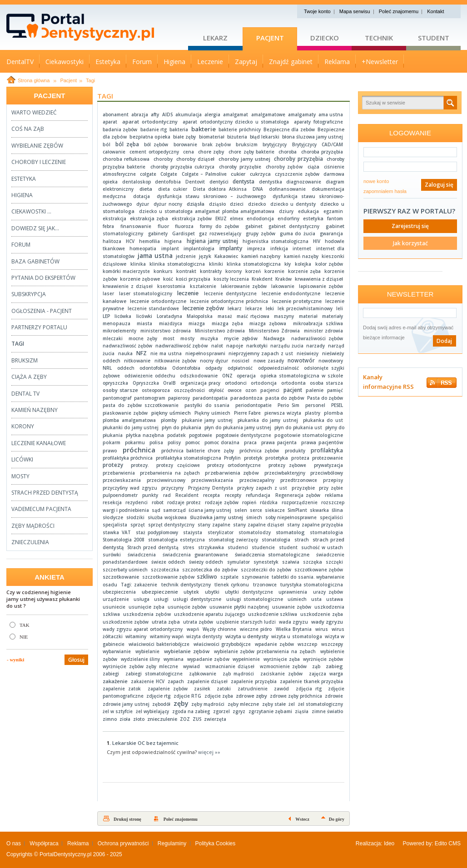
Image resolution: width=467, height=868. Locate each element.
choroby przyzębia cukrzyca (182, 167)
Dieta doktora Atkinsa (220, 189)
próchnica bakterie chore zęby (198, 451)
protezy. (140, 465)
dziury (286, 211)
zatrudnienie (253, 689)
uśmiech (297, 599)
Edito (441, 843)
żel (292, 704)
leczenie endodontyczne (291, 293)
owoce (235, 390)
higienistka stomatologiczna (276, 241)
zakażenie (115, 681)
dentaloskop (137, 182)
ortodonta (293, 383)
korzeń (253, 271)
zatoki (224, 689)
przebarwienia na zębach (170, 473)
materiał (308, 316)
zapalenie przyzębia (254, 681)
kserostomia (171, 286)
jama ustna (155, 255)
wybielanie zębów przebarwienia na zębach (265, 651)
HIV (317, 241)
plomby (169, 420)
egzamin (333, 211)
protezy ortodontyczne (234, 465)
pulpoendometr (120, 495)
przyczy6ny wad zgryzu (130, 488)
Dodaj (444, 341)
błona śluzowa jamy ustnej (313, 137)
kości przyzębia (193, 279)
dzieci (237, 204)
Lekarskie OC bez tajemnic (145, 743)
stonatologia (276, 540)
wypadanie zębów (208, 659)
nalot (217, 346)
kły (288, 264)
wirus (322, 629)
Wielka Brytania (294, 629)
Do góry (337, 819)
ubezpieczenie (160, 592)
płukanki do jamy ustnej (131, 427)
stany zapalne (214, 525)
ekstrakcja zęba (149, 218)
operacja (246, 376)
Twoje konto (317, 11)
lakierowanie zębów (244, 286)
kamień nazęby (301, 256)
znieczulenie (162, 719)
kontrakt (186, 271)
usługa (142, 599)
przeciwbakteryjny (285, 473)
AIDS (167, 114)
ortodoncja (264, 383)
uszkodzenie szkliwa (273, 614)
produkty (295, 451)
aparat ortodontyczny (150, 122)
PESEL (337, 405)
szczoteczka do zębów (210, 570)
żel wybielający (152, 711)
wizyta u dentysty (247, 636)
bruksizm (247, 144)
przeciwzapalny (257, 480)
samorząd (174, 510)
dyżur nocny (168, 204)
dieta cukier (173, 189)
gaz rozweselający (220, 233)
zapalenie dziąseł (208, 681)
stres (189, 547)
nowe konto (376, 181)
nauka (125, 353)
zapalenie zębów (168, 689)
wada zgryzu (293, 622)
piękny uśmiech (171, 413)
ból (107, 144)
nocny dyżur (214, 361)
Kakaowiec (226, 256)
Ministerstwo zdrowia (220, 331)
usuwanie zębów (292, 607)
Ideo (389, 843)
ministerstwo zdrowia (166, 331)
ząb (316, 666)
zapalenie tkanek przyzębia (311, 681)
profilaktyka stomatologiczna (189, 458)
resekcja (112, 502)
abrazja (140, 114)
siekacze (275, 510)
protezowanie (328, 458)
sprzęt (138, 525)
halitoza (112, 241)
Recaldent (187, 495)
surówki (112, 555)
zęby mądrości (208, 704)
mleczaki (113, 338)
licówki (144, 316)
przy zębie (331, 488)
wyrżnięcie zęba (282, 659)
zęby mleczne (243, 704)
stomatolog (290, 532)
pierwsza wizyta (283, 413)
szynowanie (255, 577)
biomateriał (212, 137)
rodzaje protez (184, 502)
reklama (334, 495)
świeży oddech (206, 562)
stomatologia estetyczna (176, 540)
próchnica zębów (259, 451)
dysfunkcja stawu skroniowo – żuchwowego (211, 196)
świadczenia (142, 555)
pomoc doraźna (222, 442)
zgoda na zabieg (191, 711)
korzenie (274, 271)
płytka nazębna (145, 435)
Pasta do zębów (325, 398)
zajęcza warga (326, 674)
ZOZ (185, 719)
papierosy (179, 398)
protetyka (277, 458)
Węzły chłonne (219, 629)
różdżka (269, 502)
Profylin (232, 458)
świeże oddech (168, 562)
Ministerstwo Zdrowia (274, 331)
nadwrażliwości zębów (317, 338)
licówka (123, 316)
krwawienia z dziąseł (319, 279)
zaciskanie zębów (281, 674)
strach (302, 540)
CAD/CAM (332, 144)
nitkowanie (137, 361)
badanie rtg (154, 129)
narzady (315, 346)
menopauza (117, 323)
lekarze (254, 308)
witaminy (136, 636)
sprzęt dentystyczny (171, 525)
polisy (174, 442)
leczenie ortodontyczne (158, 301)
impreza (256, 248)
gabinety (158, 233)
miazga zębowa (268, 323)
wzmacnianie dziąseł (230, 666)
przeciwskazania (122, 480)
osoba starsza (326, 383)
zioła (125, 719)
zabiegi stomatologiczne (154, 674)
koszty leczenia (231, 279)
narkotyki (257, 346)
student (288, 547)
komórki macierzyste (126, 271)
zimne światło (327, 711)
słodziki (135, 517)
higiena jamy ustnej (212, 241)
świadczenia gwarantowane (195, 555)
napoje (235, 346)
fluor (163, 226)
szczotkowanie (121, 577)
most (169, 338)
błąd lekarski (265, 137)
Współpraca (44, 843)
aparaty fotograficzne (318, 122)
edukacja (308, 211)
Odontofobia (186, 368)
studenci (238, 547)
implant (170, 248)
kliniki (216, 264)
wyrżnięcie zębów (323, 659)
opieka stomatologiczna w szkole (302, 376)
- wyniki (15, 660)
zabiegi (111, 674)
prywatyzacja (328, 465)
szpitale (229, 577)
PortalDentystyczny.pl (66, 854)
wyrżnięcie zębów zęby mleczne (140, 666)
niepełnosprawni (205, 353)
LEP (106, 316)
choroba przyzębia (322, 152)
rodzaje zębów (222, 502)
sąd (156, 510)
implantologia (199, 248)
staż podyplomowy (157, 532)
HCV (130, 241)
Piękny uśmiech (212, 413)
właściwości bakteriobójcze (159, 644)
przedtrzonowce (299, 480)
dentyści (219, 182)
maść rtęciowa (253, 316)
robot (158, 502)
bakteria (179, 129)
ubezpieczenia (119, 592)
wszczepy (332, 644)
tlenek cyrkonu (232, 585)
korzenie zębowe (140, 279)
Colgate (169, 174)
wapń (193, 629)
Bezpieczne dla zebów (289, 129)
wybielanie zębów (187, 651)
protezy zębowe (287, 465)
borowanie (185, 144)
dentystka (271, 182)
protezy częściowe (178, 465)
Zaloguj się (439, 185)
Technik (379, 38)
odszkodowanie (199, 376)
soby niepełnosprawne (291, 517)
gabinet (254, 226)
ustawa (335, 599)
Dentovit (195, 182)
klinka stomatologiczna (253, 264)
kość (168, 279)
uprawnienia (293, 592)
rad (167, 495)
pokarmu (135, 442)
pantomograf (117, 398)
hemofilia (149, 241)
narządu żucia (287, 346)
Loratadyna (169, 316)
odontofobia (153, 368)
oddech (126, 368)
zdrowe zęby (251, 696)
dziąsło (217, 204)
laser (108, 293)
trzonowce (265, 585)
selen (241, 510)
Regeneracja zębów (298, 495)
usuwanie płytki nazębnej (239, 607)
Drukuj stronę (127, 819)
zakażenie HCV (148, 681)
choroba (288, 152)
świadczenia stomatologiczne (272, 554)
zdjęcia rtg (309, 689)
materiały (333, 316)
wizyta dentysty (204, 636)
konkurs (163, 271)
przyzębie (303, 488)
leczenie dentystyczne (230, 293)
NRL (107, 368)
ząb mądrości (238, 674)
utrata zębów (198, 622)
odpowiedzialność (278, 368)
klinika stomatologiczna (177, 264)
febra (108, 226)
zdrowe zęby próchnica (296, 696)
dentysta (243, 181)
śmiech (254, 517)
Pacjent (270, 38)
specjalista (115, 525)
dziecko (257, 204)
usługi (161, 599)
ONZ (227, 376)
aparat (110, 122)
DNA (258, 189)
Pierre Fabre (248, 413)
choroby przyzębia (298, 159)
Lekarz (215, 38)
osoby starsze (120, 390)
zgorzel (221, 711)
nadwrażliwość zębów (182, 346)
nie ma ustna (166, 353)
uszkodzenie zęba (322, 614)
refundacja (258, 495)
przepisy (333, 480)
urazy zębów (328, 592)
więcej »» (209, 752)
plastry (313, 413)
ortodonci (236, 383)
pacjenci (270, 390)
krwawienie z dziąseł (128, 286)
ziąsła (302, 711)
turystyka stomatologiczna (312, 585)
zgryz (239, 711)
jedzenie (186, 256)
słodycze (113, 517)
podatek (176, 435)
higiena (173, 241)
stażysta (193, 532)
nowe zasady (269, 361)
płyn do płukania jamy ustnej (238, 427)
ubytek (191, 592)
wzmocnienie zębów (283, 666)
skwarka (319, 510)
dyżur (143, 204)
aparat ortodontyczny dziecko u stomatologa (236, 122)
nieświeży (308, 353)
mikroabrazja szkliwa (318, 323)
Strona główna (34, 80)
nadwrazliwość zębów (127, 346)
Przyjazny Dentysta (211, 488)
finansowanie (136, 226)
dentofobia (168, 182)
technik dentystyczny (186, 585)
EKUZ (221, 218)
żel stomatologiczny (320, 704)
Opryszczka (146, 383)
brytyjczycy (275, 144)
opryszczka (115, 383)
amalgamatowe (268, 114)
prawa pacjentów (322, 442)
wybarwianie (117, 651)
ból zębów (156, 144)
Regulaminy (172, 843)
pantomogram (150, 398)
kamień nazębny (261, 256)
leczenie (188, 293)
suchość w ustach (322, 547)
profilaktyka (327, 450)
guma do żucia (298, 233)
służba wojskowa (167, 517)
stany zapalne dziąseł (258, 525)
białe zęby (184, 137)
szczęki (334, 562)
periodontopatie (253, 405)
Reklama (78, 843)
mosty (187, 338)
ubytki (212, 592)
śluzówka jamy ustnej (216, 517)
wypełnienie (246, 659)
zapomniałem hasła (385, 191)
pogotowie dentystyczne (244, 435)
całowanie (114, 152)
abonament (116, 114)
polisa (156, 442)
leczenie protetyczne (297, 301)
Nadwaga (274, 338)
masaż (225, 316)
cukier (238, 174)
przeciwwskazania (212, 480)
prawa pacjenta (279, 442)
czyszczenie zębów (297, 174)
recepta (211, 495)
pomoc (193, 442)
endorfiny (288, 218)
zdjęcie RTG (187, 696)
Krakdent (262, 279)
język (205, 256)
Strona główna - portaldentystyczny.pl (97, 27)
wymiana (174, 659)
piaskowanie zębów (125, 413)
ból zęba (127, 144)
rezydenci (137, 502)
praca (250, 442)
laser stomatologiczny (146, 293)
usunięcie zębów (187, 607)
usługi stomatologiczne (255, 599)
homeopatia (143, 248)
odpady (214, 368)
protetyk (253, 458)
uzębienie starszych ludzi (246, 622)
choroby (163, 159)
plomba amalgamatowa (129, 420)
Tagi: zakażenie (139, 585)
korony (233, 271)
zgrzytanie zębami (270, 711)
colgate (148, 174)
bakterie (204, 129)
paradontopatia (210, 398)
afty (155, 114)
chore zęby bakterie (251, 152)
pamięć (335, 390)
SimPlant (297, 510)
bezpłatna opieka (150, 137)
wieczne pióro (256, 629)
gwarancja (331, 233)
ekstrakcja (114, 218)
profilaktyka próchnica (128, 458)
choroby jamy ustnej (244, 159)
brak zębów (216, 144)
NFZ (142, 353)
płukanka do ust (323, 420)
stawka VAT (117, 532)
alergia (212, 114)
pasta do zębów (285, 398)
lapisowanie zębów (321, 286)
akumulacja (189, 114)
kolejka (303, 264)
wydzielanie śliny (141, 659)
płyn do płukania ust (298, 427)
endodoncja (260, 218)
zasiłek (202, 689)
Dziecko (325, 38)
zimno (110, 719)
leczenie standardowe (153, 308)
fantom (335, 218)
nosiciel (241, 361)
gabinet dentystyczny (294, 226)
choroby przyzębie (240, 167)
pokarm (112, 442)
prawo (110, 451)
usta (316, 599)
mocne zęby (143, 338)
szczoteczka (165, 570)
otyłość (216, 390)
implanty (231, 248)
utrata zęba (166, 622)
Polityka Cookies (216, 843)
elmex (236, 218)
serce (256, 510)
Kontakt (435, 11)
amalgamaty (302, 114)
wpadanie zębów (274, 644)
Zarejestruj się (410, 226)
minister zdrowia (324, 331)
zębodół (161, 704)
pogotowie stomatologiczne (309, 435)
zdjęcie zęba (219, 696)
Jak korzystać (410, 243)
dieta (146, 189)
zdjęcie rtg (159, 696)
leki (270, 308)
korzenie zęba (304, 271)
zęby (181, 703)
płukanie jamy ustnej (207, 420)
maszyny (284, 316)
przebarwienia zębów (232, 473)
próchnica (139, 450)
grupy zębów (261, 233)
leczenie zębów (203, 308)
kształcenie (203, 286)
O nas (14, 843)
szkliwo (207, 577)
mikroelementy (119, 331)
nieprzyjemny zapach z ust (261, 353)
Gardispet (184, 233)
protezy (113, 465)
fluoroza (184, 226)
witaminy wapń (167, 636)
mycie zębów (241, 338)
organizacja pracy (201, 383)
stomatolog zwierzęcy (233, 540)
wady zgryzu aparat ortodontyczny (143, 629)
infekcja (279, 248)
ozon (251, 390)
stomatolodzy (255, 532)
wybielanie (147, 651)
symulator (238, 562)
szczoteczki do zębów (266, 570)
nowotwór (301, 360)
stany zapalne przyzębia (315, 525)
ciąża (313, 167)
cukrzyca (260, 174)
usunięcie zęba (147, 607)
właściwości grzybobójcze (222, 644)
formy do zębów (219, 226)
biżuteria (237, 137)
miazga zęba (227, 323)
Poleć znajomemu (399, 11)
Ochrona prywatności (123, 843)
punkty (150, 495)
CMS (455, 843)
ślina (337, 510)
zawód (281, 689)
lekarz (235, 308)
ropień (249, 502)
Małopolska (200, 316)
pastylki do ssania (207, 405)
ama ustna (331, 114)
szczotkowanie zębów (168, 577)
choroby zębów (284, 167)
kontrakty (211, 271)
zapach (176, 681)
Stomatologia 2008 (124, 540)
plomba (333, 413)
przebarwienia (119, 473)
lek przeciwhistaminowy (305, 308)
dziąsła (196, 204)
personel (315, 405)
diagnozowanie (304, 182)
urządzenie (116, 599)
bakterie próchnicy (239, 129)
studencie (263, 547)
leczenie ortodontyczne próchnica (229, 301)
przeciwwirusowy (166, 480)
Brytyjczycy (304, 144)
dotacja (142, 196)
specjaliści (331, 517)
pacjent (293, 390)
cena (189, 152)
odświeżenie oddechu (150, 376)
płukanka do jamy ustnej (268, 420)
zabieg (334, 666)
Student (434, 38)
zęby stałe (274, 704)
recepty (233, 495)
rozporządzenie (300, 502)
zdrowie (334, 696)
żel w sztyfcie (118, 711)
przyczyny (172, 488)
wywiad (191, 666)
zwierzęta (215, 719)
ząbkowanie (203, 674)
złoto (139, 719)
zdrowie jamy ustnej (126, 704)
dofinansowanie (287, 189)
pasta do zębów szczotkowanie (141, 405)
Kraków (283, 279)
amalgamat (236, 114)
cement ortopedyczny (154, 152)
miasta (144, 323)
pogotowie (201, 435)
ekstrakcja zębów (192, 218)
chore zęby (211, 152)
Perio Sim (288, 405)
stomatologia (326, 532)
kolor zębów (329, 264)
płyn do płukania (182, 427)
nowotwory (331, 361)
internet (302, 248)
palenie (315, 390)
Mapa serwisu (355, 11)
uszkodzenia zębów (147, 614)
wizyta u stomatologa (296, 636)
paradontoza (246, 398)
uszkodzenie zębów (126, 622)
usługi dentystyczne (197, 599)
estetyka (313, 218)
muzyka (209, 338)
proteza (300, 458)
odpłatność (240, 368)
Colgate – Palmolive (204, 174)
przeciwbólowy (327, 473)
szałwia (291, 562)
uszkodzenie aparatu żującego (209, 614)
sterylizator (221, 532)
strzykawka (211, 547)
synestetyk (266, 562)
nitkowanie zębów (175, 361)
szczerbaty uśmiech (125, 570)
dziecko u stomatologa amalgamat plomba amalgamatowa (207, 211)
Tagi (90, 80)
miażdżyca (171, 323)
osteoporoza (156, 390)
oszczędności (189, 390)
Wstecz (302, 819)
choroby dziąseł (195, 159)
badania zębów (120, 129)
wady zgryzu (327, 622)
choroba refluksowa (126, 159)
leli (340, 308)
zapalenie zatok (122, 689)
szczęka (313, 562)
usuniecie (114, 607)
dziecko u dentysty (293, 204)
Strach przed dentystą (153, 547)
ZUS (197, 719)
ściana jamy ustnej (210, 510)
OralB (169, 383)
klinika (138, 264)
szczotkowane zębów (319, 570)
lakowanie (283, 286)
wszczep (307, 644)
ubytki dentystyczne (249, 592)
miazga (197, 323)
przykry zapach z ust (262, 488)
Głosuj (76, 660)
